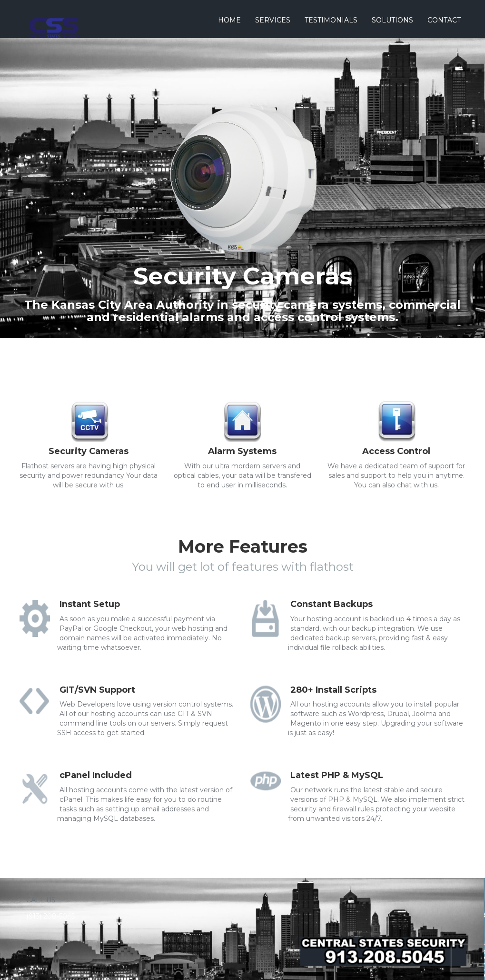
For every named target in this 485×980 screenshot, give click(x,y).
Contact (444, 20)
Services (273, 20)
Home (229, 20)
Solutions (392, 20)
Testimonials (331, 20)
